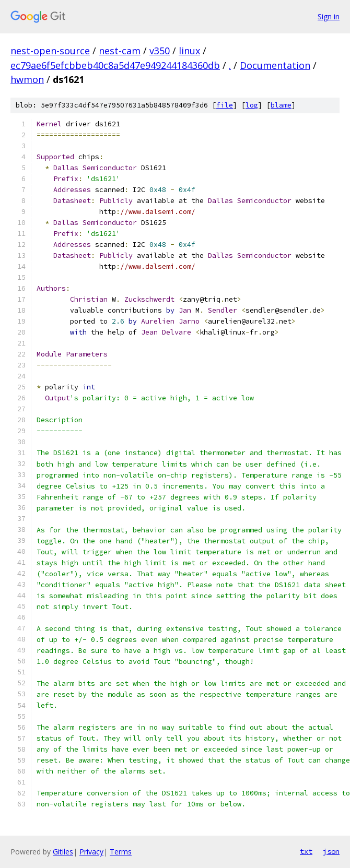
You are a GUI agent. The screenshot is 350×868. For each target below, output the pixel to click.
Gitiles (63, 852)
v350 (160, 51)
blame (281, 105)
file (225, 105)
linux (189, 51)
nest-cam (120, 51)
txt (306, 851)
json (331, 851)
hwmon (27, 79)
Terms (121, 852)
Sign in (329, 16)
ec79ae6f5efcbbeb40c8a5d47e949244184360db (115, 65)
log (252, 105)
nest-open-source (50, 51)
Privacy (91, 852)
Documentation (275, 65)
